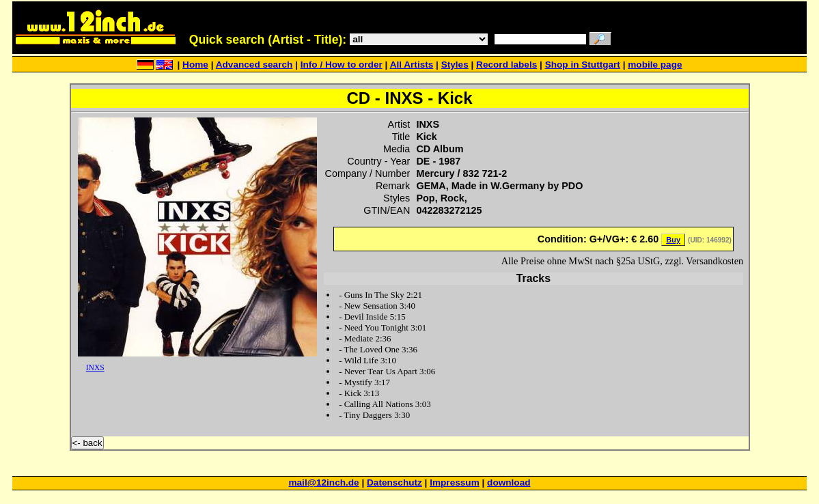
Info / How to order (342, 65)
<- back (87, 443)
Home (195, 65)
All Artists (412, 65)
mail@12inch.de (323, 482)
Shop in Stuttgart (583, 65)
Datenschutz (394, 482)
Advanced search (254, 65)
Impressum (455, 482)
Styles (455, 65)
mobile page (655, 65)
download (509, 482)
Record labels (506, 65)
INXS (95, 367)
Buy (673, 240)
